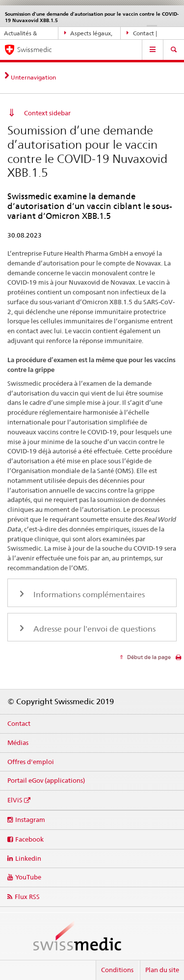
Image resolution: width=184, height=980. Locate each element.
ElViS (15, 800)
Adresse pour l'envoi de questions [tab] (93, 629)
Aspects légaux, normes (89, 33)
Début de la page (148, 657)
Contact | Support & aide (147, 33)
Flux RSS (27, 897)
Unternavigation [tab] (33, 77)
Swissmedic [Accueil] (34, 50)
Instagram (30, 820)
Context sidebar (47, 113)
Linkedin (28, 858)
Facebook (29, 839)
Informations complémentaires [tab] (88, 595)
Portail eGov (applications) (46, 780)
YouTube (28, 877)
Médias (18, 742)
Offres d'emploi (31, 762)
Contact (19, 723)
